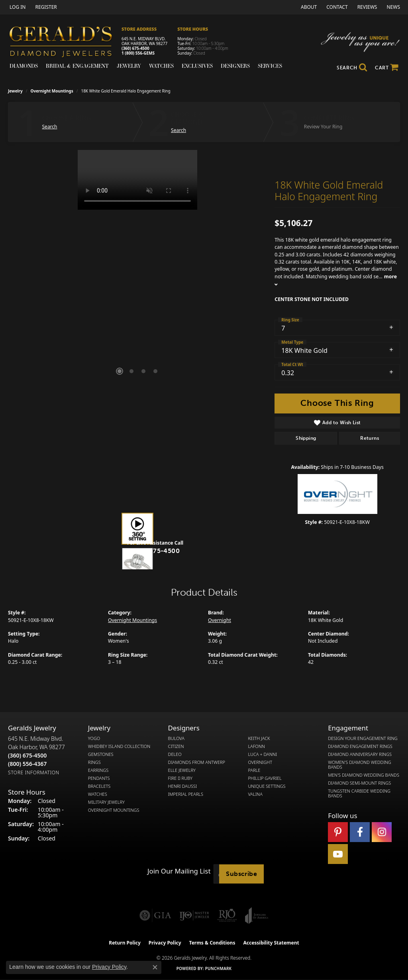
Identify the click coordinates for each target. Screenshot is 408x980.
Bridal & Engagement (77, 66)
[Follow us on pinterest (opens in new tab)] (338, 832)
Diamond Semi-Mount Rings (359, 783)
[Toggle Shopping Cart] (387, 68)
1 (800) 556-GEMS (138, 53)
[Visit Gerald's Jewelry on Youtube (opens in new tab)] (338, 854)
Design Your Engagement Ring (363, 738)
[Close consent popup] (155, 967)
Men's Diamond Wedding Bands (364, 775)
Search (50, 127)
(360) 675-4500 (135, 48)
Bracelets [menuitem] (99, 786)
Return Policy (125, 943)
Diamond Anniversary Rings (360, 754)
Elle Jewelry (182, 770)
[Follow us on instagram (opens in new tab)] (382, 832)
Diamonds (24, 66)
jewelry (15, 91)
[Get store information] (34, 772)
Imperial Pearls (186, 794)
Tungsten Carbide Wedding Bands (359, 793)
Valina (255, 794)
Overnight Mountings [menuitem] (114, 810)
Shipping (306, 438)
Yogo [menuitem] (94, 738)
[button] (17, 7)
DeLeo (175, 754)
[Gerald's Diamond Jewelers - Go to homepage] (65, 43)
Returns (370, 438)
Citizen (176, 746)
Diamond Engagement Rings (360, 746)
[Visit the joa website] (257, 915)
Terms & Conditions (212, 943)
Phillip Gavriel (265, 778)
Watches (161, 66)
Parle (254, 770)
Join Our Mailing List (179, 871)
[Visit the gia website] (155, 915)
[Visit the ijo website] (194, 915)
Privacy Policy (165, 943)
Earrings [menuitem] (98, 770)
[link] (45, 7)
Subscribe (241, 874)
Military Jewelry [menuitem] (106, 802)
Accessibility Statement (271, 943)
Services (270, 66)
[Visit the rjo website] (227, 915)
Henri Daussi (183, 786)
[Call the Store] (27, 755)
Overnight (220, 620)
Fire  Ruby (180, 778)
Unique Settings (267, 786)
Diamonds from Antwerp (197, 762)
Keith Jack (259, 738)
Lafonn (256, 746)
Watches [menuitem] (98, 794)
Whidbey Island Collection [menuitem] (119, 746)
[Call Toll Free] (27, 764)
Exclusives (197, 66)
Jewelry (129, 66)
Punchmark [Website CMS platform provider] (219, 968)
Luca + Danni (262, 754)
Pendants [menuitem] (99, 778)
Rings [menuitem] (94, 762)
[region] (137, 270)
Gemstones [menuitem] (101, 754)
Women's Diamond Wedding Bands (360, 765)
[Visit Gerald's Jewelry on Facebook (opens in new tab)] (360, 832)
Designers (235, 66)
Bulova (176, 738)
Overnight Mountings (52, 91)
